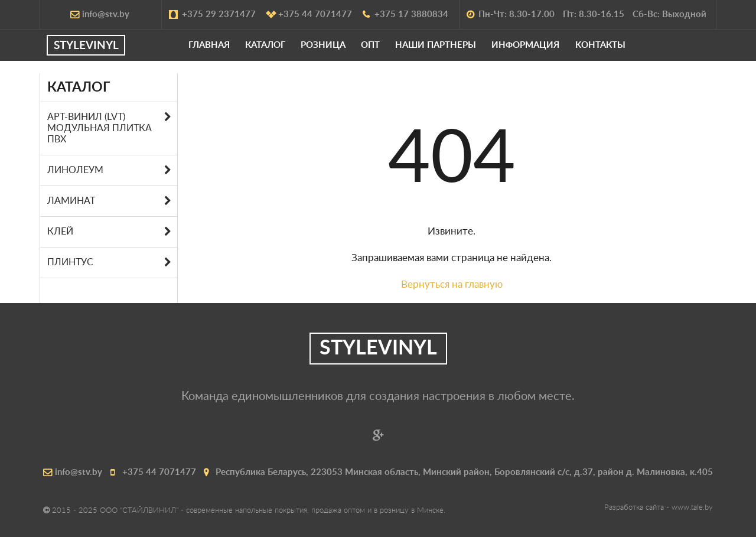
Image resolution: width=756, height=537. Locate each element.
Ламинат (71, 201)
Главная (229, 51)
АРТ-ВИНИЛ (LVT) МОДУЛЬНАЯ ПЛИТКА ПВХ (100, 128)
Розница (343, 51)
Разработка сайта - (659, 508)
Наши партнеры (456, 51)
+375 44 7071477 (309, 14)
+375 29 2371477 (213, 14)
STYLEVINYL (106, 51)
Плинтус (70, 262)
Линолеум (75, 170)
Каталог (285, 51)
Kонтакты (620, 51)
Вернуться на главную (452, 284)
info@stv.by (100, 14)
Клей (60, 232)
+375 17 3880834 (405, 14)
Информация (545, 51)
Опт (390, 51)
